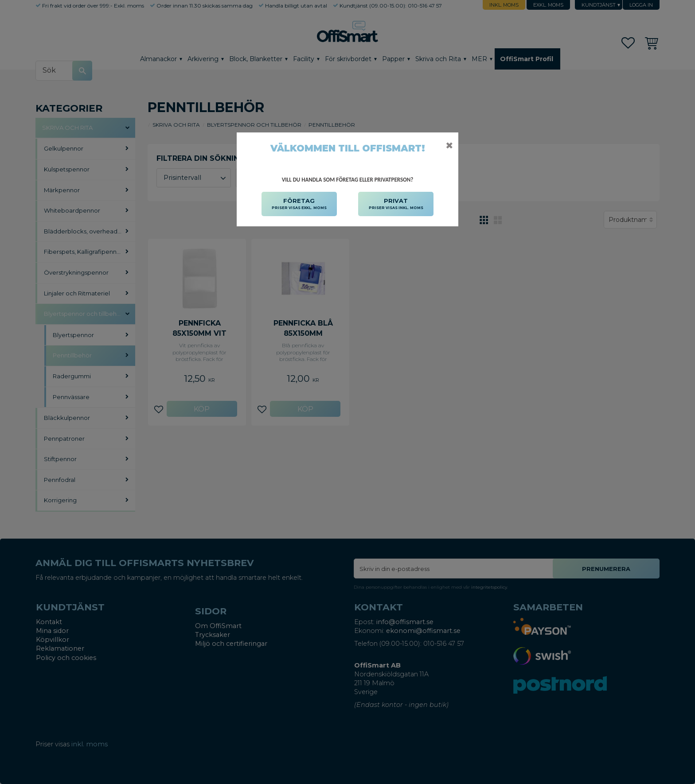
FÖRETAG (299, 204)
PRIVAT (396, 204)
